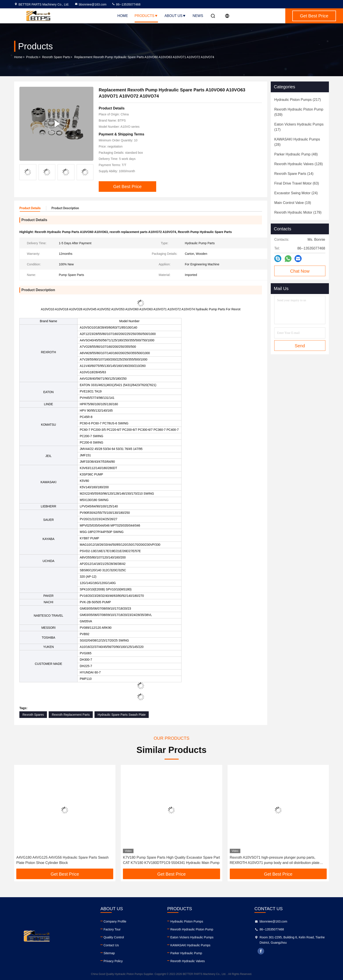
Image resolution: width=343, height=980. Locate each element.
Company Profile (115, 921)
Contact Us (111, 945)
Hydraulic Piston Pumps (187, 921)
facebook (261, 951)
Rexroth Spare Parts (56, 57)
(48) (296, 154)
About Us (175, 16)
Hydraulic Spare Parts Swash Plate (122, 715)
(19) (293, 203)
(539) (299, 112)
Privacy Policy (113, 961)
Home (123, 16)
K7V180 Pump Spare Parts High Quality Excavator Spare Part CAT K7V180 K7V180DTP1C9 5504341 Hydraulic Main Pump (171, 860)
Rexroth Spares (33, 715)
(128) (299, 164)
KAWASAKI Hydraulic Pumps (190, 945)
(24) (296, 193)
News (198, 16)
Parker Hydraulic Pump (186, 953)
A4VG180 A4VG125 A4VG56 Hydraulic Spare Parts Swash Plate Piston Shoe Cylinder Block (62, 860)
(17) (299, 127)
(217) (298, 100)
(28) (297, 142)
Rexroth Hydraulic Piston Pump (192, 929)
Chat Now (300, 271)
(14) (294, 174)
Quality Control (114, 937)
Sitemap (109, 953)
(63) (297, 183)
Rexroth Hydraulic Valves (187, 961)
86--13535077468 (126, 4)
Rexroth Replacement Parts (71, 715)
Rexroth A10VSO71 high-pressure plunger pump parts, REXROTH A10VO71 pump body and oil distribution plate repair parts (275, 861)
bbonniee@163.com (91, 4)
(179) (298, 212)
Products (146, 16)
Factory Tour (112, 929)
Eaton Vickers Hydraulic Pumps (192, 937)
